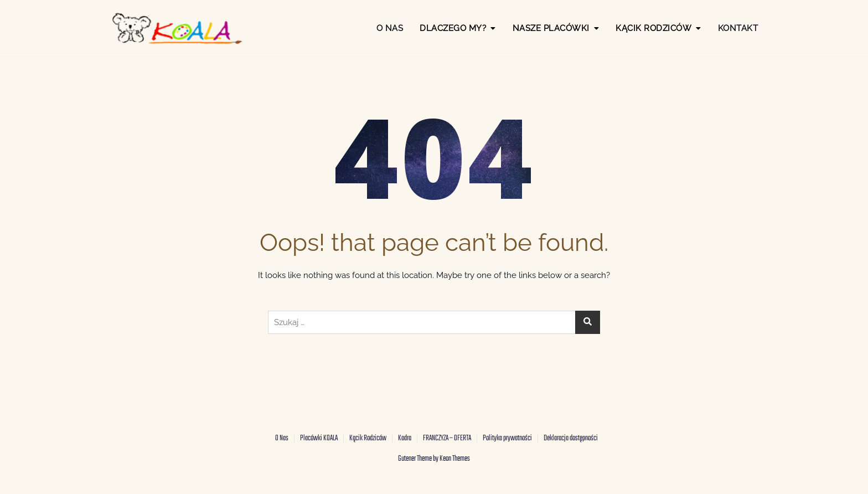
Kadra (405, 438)
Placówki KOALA (319, 438)
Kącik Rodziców (368, 438)
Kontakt (738, 28)
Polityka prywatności (507, 438)
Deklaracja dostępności (571, 438)
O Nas (390, 28)
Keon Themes (455, 459)
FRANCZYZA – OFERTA (447, 438)
